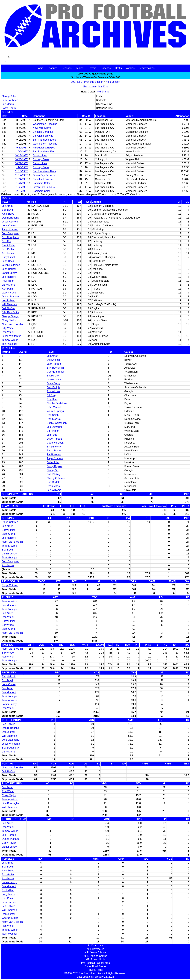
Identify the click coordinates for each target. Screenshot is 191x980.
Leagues (52, 68)
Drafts (118, 68)
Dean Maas (53, 486)
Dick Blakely (54, 474)
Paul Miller (8, 281)
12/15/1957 (21, 191)
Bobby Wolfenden (57, 423)
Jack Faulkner (10, 100)
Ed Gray (51, 395)
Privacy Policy (96, 970)
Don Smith (53, 415)
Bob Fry (6, 241)
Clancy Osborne (56, 478)
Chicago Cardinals (43, 132)
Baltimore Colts (41, 183)
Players (92, 68)
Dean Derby (54, 383)
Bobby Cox (53, 376)
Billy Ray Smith (10, 312)
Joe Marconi (9, 277)
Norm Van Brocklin (12, 324)
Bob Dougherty (10, 237)
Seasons (67, 68)
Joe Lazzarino (55, 427)
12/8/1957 (22, 187)
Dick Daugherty (10, 233)
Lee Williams (54, 490)
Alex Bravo (8, 214)
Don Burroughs (10, 218)
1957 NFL (76, 82)
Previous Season (94, 82)
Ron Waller (8, 332)
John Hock (8, 261)
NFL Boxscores (95, 949)
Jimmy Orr (53, 470)
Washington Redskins (45, 124)
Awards (130, 68)
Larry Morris (9, 285)
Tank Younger (10, 344)
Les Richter (8, 301)
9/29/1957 (22, 148)
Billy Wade (8, 328)
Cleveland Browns (43, 136)
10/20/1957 (21, 159)
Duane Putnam (10, 297)
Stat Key (103, 87)
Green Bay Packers (44, 175)
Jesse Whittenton (12, 336)
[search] (56, 57)
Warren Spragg (55, 411)
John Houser (9, 269)
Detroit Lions (40, 155)
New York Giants (42, 128)
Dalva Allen (53, 462)
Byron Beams (54, 451)
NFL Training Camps (95, 956)
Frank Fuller (9, 245)
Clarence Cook (55, 443)
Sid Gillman (104, 92)
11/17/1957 (21, 175)
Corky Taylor (9, 320)
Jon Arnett (8, 206)
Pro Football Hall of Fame (95, 963)
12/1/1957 (22, 183)
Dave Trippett (54, 439)
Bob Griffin (8, 249)
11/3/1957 (22, 167)
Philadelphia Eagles (44, 148)
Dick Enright (54, 387)
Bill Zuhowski (54, 447)
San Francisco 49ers (44, 140)
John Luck (53, 435)
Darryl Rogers (55, 466)
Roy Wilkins (53, 391)
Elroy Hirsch (9, 257)
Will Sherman (9, 304)
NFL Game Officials (95, 952)
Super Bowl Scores (95, 966)
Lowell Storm (9, 108)
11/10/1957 (21, 171)
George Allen (9, 96)
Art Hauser (8, 253)
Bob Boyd (7, 210)
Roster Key (90, 87)
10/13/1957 (21, 155)
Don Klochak (54, 419)
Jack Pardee (9, 293)
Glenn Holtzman (11, 265)
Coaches (106, 68)
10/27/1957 (21, 163)
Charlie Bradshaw (57, 403)
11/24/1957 (21, 179)
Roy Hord (52, 399)
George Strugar (11, 316)
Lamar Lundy (9, 273)
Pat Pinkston (54, 454)
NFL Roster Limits (95, 959)
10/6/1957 (22, 152)
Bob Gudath (54, 482)
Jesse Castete (10, 222)
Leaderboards (147, 68)
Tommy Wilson (10, 340)
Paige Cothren (10, 229)
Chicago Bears (41, 159)
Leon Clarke (9, 226)
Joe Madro (8, 104)
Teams (80, 68)
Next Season (113, 82)
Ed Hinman (53, 431)
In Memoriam (95, 946)
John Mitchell (54, 407)
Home (40, 68)
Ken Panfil (8, 289)
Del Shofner (9, 308)
